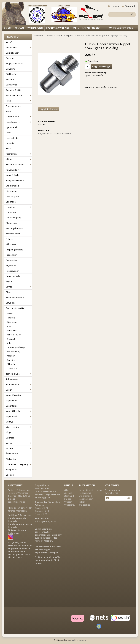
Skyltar (9, 282)
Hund (9, 133)
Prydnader (11, 266)
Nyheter (10, 239)
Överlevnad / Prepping (19, 464)
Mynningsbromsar (15, 228)
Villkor (67, 490)
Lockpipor (19, 207)
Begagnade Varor (14, 63)
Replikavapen (13, 271)
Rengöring (12, 360)
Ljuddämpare (12, 196)
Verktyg (10, 422)
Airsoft (9, 42)
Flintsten (11, 318)
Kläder (19, 159)
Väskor (19, 443)
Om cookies (85, 505)
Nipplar (11, 356)
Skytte (19, 287)
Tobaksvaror (12, 379)
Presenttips (11, 260)
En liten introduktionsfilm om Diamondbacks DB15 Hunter (48, 560)
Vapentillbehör (19, 411)
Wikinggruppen (79, 640)
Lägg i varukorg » (101, 66)
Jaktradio (10, 143)
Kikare (9, 148)
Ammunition (19, 47)
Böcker (10, 314)
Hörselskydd (12, 138)
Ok (129, 498)
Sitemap (10, 475)
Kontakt (19, 28)
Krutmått (11, 339)
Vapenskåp (11, 400)
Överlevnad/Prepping (58, 28)
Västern (19, 448)
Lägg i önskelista (49, 109)
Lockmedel (11, 202)
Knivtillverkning (13, 170)
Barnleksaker (12, 53)
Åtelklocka (11, 459)
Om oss (8, 28)
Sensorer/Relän (14, 276)
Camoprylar (12, 85)
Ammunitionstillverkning (90, 490)
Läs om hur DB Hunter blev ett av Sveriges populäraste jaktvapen (48, 550)
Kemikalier (12, 330)
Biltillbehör (11, 74)
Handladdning (19, 122)
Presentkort (12, 255)
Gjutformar (12, 322)
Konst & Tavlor (13, 175)
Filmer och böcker (19, 95)
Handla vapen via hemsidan (17, 520)
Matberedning (13, 223)
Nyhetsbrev (70, 505)
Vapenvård (19, 416)
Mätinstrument (13, 234)
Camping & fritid (13, 90)
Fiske (19, 101)
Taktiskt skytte (19, 374)
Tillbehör (11, 364)
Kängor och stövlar (15, 181)
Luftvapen (11, 212)
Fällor (9, 111)
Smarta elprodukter (15, 297)
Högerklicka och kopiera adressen (54, 133)
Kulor (9, 343)
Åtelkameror (12, 454)
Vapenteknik (12, 406)
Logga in (114, 6)
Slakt (8, 292)
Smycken (10, 303)
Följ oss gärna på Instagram (17, 532)
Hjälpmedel (11, 127)
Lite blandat (12, 191)
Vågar (9, 432)
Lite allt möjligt (91, 28)
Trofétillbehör (19, 384)
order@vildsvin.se (17, 502)
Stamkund (128, 6)
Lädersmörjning (13, 218)
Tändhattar (12, 368)
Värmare (10, 438)
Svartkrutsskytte (19, 308)
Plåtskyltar (11, 244)
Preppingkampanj (14, 250)
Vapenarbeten (35, 28)
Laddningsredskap (16, 347)
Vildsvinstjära (19, 427)
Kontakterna (85, 493)
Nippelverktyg (13, 351)
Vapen (76, 28)
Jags (9, 326)
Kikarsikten (19, 154)
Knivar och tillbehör (19, 164)
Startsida (39, 35)
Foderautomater (14, 106)
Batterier (10, 58)
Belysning (11, 69)
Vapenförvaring (13, 395)
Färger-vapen (19, 117)
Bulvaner (10, 79)
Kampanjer (11, 470)
